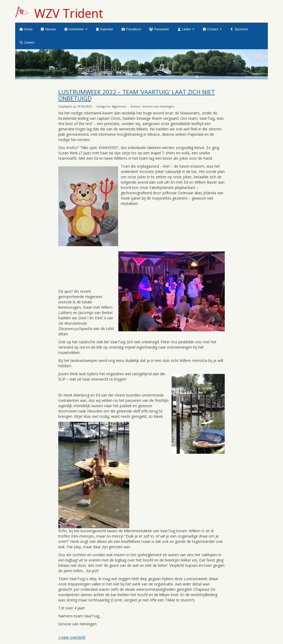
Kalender (104, 29)
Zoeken (27, 43)
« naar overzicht (72, 637)
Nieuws (48, 29)
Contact (212, 29)
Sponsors (239, 29)
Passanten (159, 29)
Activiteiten (76, 29)
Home (26, 29)
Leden (186, 29)
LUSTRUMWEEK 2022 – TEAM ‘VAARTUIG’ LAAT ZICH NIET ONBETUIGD (137, 95)
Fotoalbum (131, 29)
